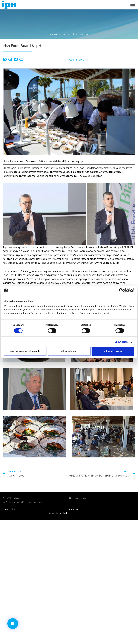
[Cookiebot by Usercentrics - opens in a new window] (121, 290)
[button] (133, 5)
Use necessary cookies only (25, 351)
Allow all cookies (113, 351)
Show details (122, 342)
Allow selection (69, 351)
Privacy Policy (9, 509)
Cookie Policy (74, 509)
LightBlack (63, 513)
